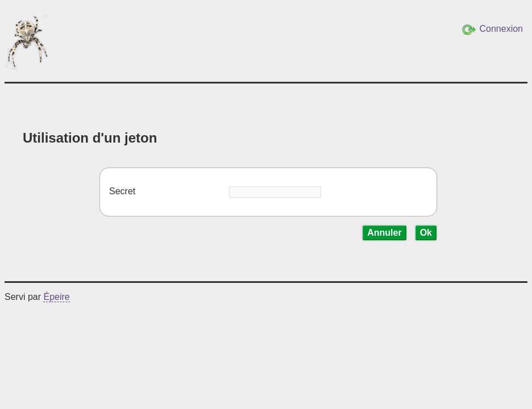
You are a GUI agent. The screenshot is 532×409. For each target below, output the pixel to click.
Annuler (384, 233)
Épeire (56, 297)
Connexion (492, 30)
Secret (122, 191)
